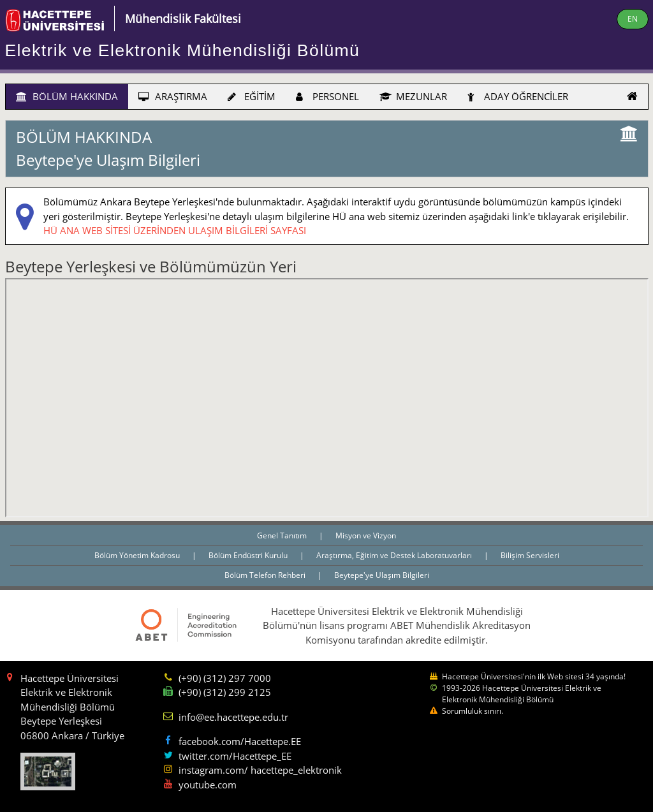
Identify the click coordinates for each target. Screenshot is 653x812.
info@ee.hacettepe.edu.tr (233, 717)
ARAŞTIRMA (173, 96)
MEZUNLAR (413, 96)
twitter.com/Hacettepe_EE (235, 756)
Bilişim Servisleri (530, 555)
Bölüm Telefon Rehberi (266, 575)
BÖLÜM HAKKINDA (67, 96)
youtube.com (208, 785)
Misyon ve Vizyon (366, 535)
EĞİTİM (252, 96)
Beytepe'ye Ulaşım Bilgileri (382, 575)
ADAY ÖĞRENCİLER (518, 96)
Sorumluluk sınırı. (473, 711)
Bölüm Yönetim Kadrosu (138, 555)
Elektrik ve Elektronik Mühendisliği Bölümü (183, 50)
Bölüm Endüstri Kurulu (249, 555)
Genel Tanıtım (283, 535)
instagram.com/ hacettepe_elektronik (260, 770)
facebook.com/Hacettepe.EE (240, 741)
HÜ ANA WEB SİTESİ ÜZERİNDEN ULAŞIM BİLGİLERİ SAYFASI (175, 230)
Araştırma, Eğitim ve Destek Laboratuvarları (395, 555)
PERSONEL (327, 96)
